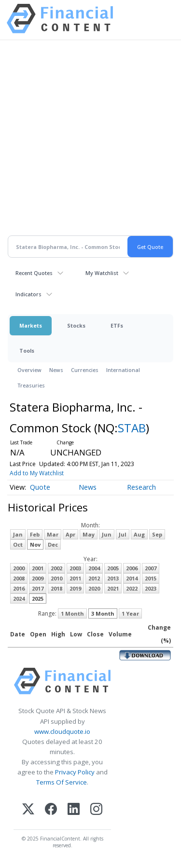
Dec (53, 544)
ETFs (117, 325)
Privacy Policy (75, 772)
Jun (107, 534)
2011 (75, 578)
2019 (75, 588)
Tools (27, 351)
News (56, 370)
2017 (38, 588)
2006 (132, 568)
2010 (56, 578)
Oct (18, 544)
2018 (56, 588)
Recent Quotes (34, 273)
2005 (113, 568)
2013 (113, 578)
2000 (19, 568)
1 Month (72, 613)
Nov (35, 544)
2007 (151, 568)
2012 (94, 578)
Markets (31, 325)
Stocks (76, 325)
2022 (132, 588)
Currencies (85, 370)
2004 (94, 568)
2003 (75, 568)
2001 (38, 568)
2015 (151, 578)
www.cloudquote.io (62, 731)
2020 (94, 588)
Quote (40, 487)
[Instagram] (96, 810)
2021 (113, 588)
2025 (38, 599)
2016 (19, 588)
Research (141, 487)
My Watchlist (102, 273)
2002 (56, 568)
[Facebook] (51, 810)
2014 (132, 578)
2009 (38, 578)
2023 (151, 588)
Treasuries (31, 385)
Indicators (28, 294)
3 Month (103, 613)
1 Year (130, 613)
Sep (157, 534)
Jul (123, 534)
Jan (18, 534)
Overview (29, 370)
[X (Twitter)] (28, 810)
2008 (19, 578)
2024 (19, 599)
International (123, 370)
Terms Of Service (62, 782)
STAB (132, 428)
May (89, 534)
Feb (35, 534)
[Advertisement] (90, 144)
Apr (70, 534)
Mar (53, 534)
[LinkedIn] (74, 810)
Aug (139, 534)
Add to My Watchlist (37, 473)
